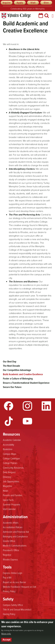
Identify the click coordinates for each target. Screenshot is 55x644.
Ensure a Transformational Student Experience (26, 383)
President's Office (11, 550)
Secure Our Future (12, 387)
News (6, 491)
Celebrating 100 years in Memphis (28, 9)
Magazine (7, 486)
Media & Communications (15, 545)
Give (46, 3)
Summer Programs (12, 504)
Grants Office (9, 541)
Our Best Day (10, 362)
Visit (33, 3)
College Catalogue (11, 458)
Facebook (9, 406)
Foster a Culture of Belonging (18, 379)
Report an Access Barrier (15, 582)
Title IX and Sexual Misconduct (17, 609)
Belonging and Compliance (15, 536)
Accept (6, 640)
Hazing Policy (9, 614)
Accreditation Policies (13, 527)
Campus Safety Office (13, 605)
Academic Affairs (11, 523)
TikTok (9, 421)
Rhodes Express (10, 559)
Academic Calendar (12, 440)
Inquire (7, 3)
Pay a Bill (7, 577)
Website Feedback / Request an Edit (20, 587)
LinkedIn (46, 406)
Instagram (27, 406)
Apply (20, 3)
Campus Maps (10, 454)
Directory (7, 477)
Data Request (9, 472)
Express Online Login (13, 573)
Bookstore (8, 449)
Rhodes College (16, 16)
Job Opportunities (11, 481)
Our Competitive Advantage (17, 370)
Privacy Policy (9, 591)
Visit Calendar (9, 509)
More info (6, 634)
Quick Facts (8, 500)
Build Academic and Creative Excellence (23, 374)
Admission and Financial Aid (16, 532)
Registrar (7, 555)
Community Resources (13, 468)
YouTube (27, 421)
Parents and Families (13, 495)
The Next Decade (11, 366)
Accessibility (9, 445)
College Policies (10, 463)
